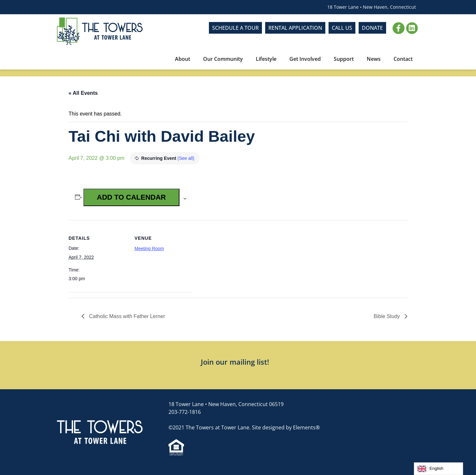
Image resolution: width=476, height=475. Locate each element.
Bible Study (388, 316)
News (374, 59)
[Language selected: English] (438, 469)
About (183, 59)
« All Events (83, 93)
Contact (403, 59)
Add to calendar (131, 197)
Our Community (223, 59)
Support (344, 59)
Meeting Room (149, 249)
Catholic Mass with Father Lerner (126, 316)
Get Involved (305, 59)
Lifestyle (266, 59)
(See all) (186, 158)
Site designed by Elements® (286, 427)
